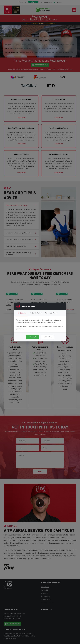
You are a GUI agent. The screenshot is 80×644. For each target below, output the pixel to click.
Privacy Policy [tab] (51, 313)
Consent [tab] (22, 313)
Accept (32, 337)
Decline (48, 337)
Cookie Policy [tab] (35, 313)
